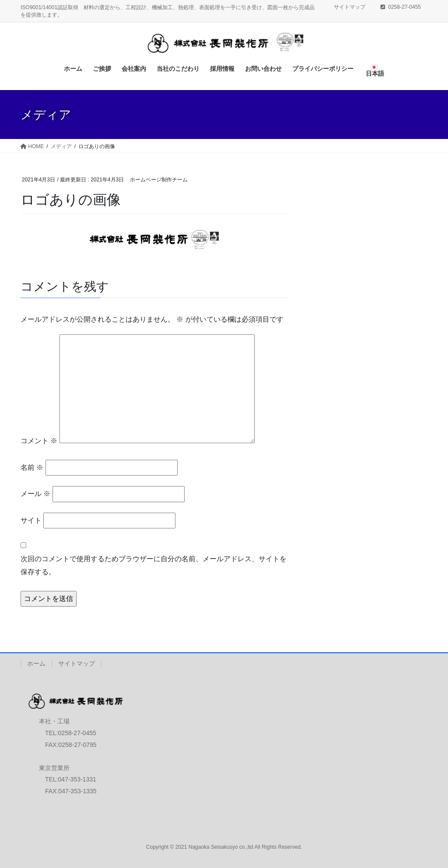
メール (35, 494)
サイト (31, 520)
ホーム (36, 663)
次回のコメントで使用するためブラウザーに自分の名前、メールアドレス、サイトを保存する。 (154, 565)
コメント (39, 441)
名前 (32, 467)
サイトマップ (350, 7)
